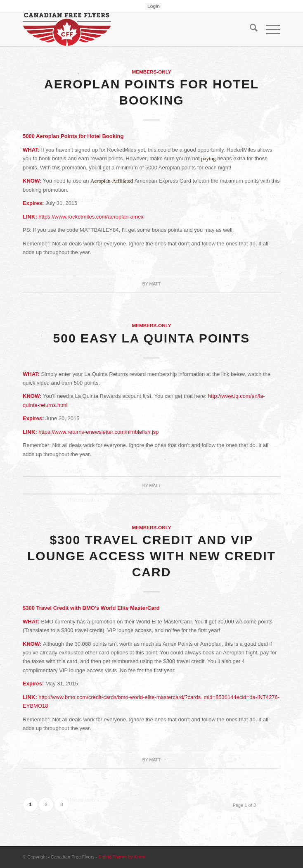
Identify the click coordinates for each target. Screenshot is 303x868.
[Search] (250, 29)
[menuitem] (154, 6)
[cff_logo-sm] (126, 29)
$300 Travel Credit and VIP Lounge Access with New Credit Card (151, 556)
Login (154, 6)
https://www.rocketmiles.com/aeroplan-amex (91, 217)
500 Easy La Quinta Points (152, 338)
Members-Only (151, 72)
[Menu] (269, 29)
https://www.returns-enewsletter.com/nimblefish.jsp (98, 432)
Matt (155, 284)
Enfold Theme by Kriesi (122, 857)
